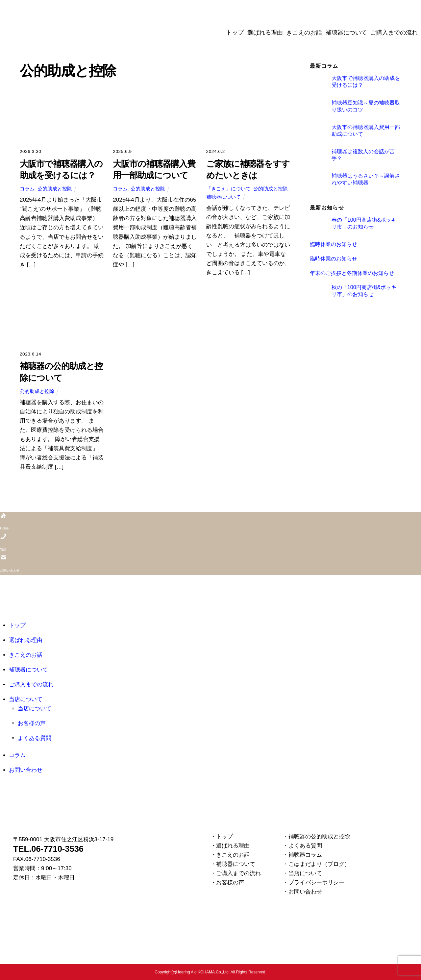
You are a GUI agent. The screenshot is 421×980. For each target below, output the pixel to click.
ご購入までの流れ (394, 33)
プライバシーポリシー (316, 882)
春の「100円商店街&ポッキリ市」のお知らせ (364, 223)
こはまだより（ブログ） (319, 864)
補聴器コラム (305, 855)
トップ (235, 33)
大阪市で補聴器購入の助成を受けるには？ (366, 81)
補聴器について (346, 33)
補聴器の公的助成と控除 (319, 836)
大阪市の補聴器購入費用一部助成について (366, 130)
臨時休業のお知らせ (334, 244)
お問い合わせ (26, 770)
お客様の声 (32, 723)
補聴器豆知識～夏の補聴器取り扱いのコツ (366, 106)
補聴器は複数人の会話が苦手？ (363, 155)
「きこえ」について (228, 189)
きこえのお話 (304, 33)
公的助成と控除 (55, 189)
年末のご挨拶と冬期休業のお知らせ (352, 273)
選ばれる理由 (265, 33)
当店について (26, 699)
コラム (27, 189)
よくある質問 (35, 738)
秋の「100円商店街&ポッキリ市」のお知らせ (364, 291)
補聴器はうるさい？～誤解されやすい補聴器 (366, 179)
